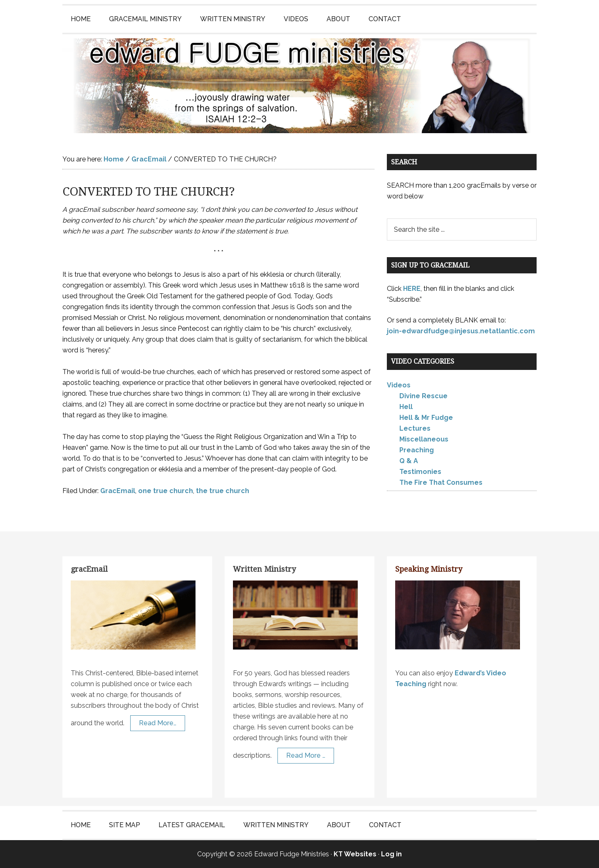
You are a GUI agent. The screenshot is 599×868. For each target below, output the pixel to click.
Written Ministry (264, 569)
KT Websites (355, 854)
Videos (399, 385)
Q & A (409, 461)
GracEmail (118, 491)
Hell (406, 407)
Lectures (415, 428)
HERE (412, 289)
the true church (223, 491)
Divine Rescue (423, 396)
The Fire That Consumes (441, 482)
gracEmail (89, 569)
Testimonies (420, 472)
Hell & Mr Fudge (426, 418)
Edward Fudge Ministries (299, 86)
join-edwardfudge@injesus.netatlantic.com (461, 331)
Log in (391, 854)
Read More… (158, 723)
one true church (166, 491)
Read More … (306, 755)
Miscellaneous (424, 439)
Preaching (417, 450)
